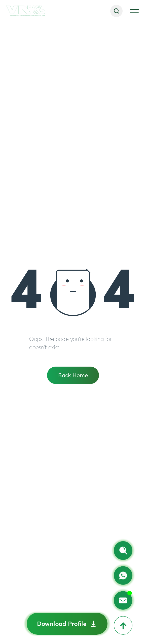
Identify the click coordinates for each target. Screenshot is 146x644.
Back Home (73, 375)
